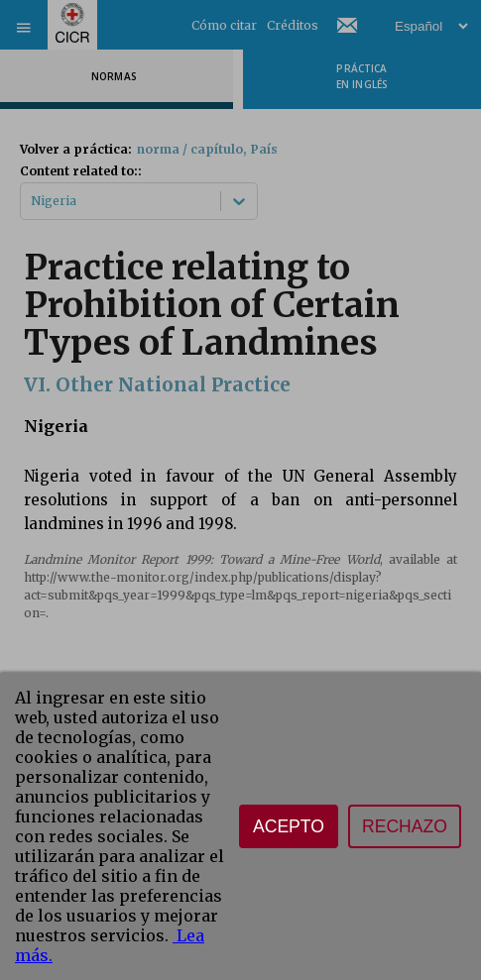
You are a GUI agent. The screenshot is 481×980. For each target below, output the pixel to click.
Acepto (289, 826)
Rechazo (405, 826)
